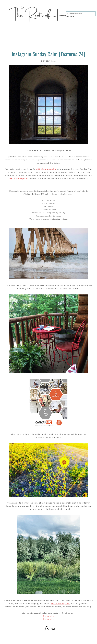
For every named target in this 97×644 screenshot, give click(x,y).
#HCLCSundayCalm (60, 604)
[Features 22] (49, 619)
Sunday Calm (50, 61)
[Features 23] (49, 616)
